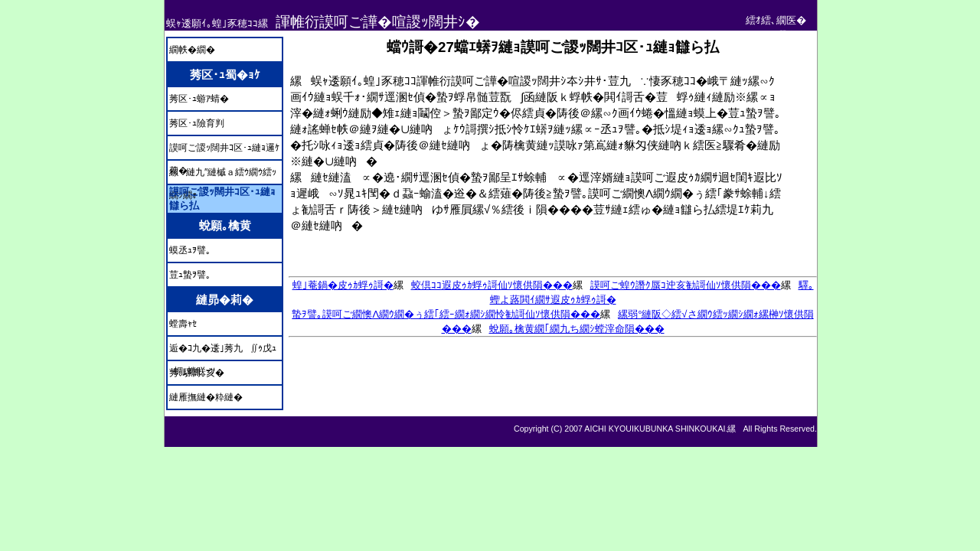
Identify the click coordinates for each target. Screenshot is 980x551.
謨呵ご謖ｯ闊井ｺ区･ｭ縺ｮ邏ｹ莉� (224, 151)
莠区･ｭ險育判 (197, 123)
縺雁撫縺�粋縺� (206, 397)
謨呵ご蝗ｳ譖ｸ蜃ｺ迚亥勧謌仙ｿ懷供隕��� (686, 285)
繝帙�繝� (192, 50)
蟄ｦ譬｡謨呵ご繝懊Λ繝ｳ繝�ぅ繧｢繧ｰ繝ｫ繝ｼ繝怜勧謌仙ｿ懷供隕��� (446, 314)
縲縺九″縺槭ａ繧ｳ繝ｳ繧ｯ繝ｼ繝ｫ (223, 175)
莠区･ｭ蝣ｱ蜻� (199, 99)
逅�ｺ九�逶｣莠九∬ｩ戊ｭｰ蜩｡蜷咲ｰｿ (223, 351)
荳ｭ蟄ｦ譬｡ (190, 275)
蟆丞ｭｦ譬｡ (190, 250)
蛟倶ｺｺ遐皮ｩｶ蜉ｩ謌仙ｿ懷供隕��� (492, 285)
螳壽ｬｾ (183, 324)
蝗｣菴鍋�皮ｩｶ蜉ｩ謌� (343, 285)
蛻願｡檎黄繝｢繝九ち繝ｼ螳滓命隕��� (577, 329)
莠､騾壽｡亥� (197, 373)
